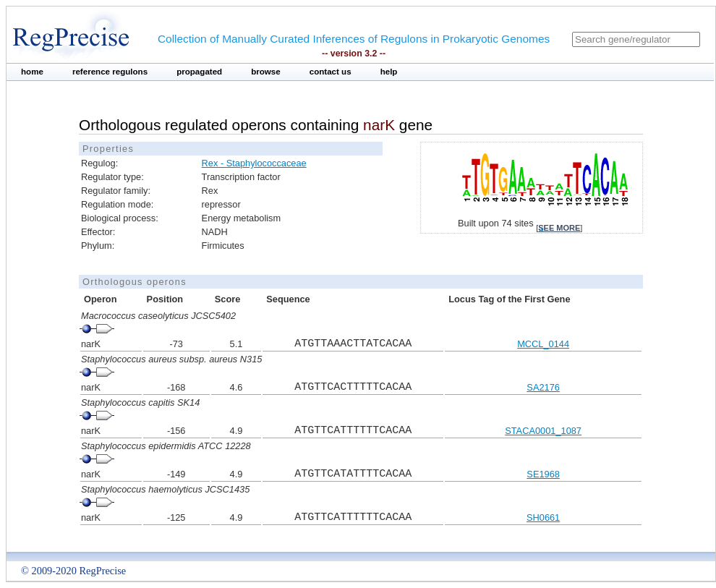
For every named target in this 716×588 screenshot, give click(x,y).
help (389, 72)
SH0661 (543, 517)
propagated (199, 72)
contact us (331, 72)
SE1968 (543, 474)
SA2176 (543, 387)
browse (266, 72)
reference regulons (110, 72)
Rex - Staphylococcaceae (254, 163)
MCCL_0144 (543, 344)
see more (559, 228)
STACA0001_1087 (543, 431)
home (32, 72)
